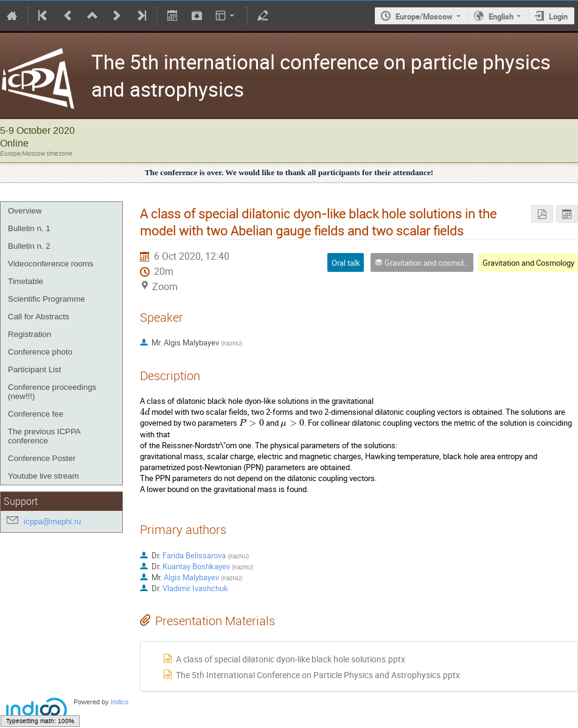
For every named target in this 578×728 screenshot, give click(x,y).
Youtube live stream (44, 476)
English (501, 16)
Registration (30, 334)
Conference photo (40, 352)
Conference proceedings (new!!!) (52, 392)
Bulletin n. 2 (29, 246)
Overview (25, 211)
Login (558, 16)
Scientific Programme (47, 299)
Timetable (26, 281)
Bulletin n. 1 (29, 228)
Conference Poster (42, 458)
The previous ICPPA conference (44, 436)
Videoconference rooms (51, 264)
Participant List (34, 369)
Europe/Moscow (424, 16)
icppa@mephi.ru (52, 522)
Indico (120, 702)
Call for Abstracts (39, 317)
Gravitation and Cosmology (528, 263)
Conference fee (36, 414)
